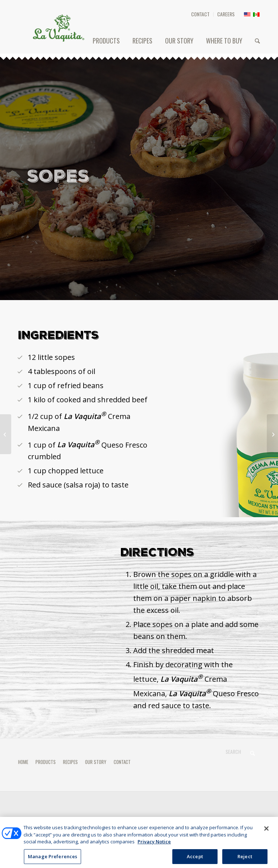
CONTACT (200, 14)
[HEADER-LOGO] (59, 28)
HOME (23, 762)
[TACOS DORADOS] (6, 434)
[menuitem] (201, 14)
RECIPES (70, 762)
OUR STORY (96, 762)
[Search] (257, 41)
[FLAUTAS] (272, 434)
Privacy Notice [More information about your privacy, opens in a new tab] (154, 846)
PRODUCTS (46, 762)
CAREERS (226, 14)
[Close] (266, 833)
